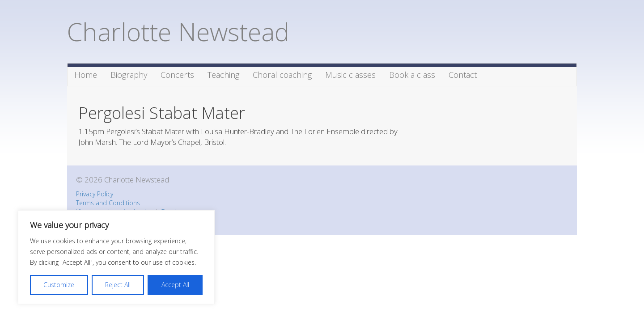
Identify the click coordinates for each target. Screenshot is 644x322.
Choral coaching (282, 75)
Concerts (177, 75)
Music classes (350, 75)
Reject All (118, 285)
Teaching (223, 75)
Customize (59, 285)
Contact (463, 75)
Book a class (412, 75)
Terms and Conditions (108, 203)
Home (86, 75)
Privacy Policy (95, 194)
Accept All (175, 285)
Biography (129, 75)
